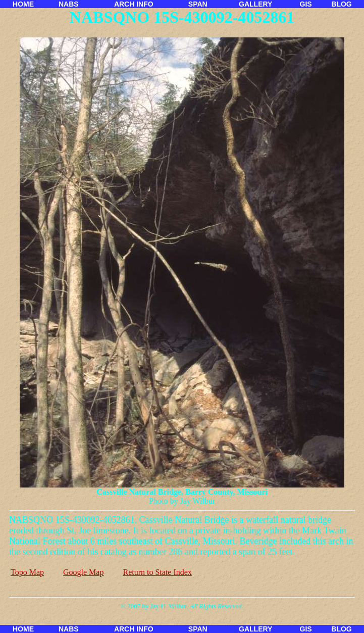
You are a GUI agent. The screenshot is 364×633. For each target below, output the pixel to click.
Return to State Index (157, 572)
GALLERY (255, 4)
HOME (23, 4)
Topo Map (27, 572)
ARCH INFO (134, 4)
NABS (69, 4)
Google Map (83, 572)
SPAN (198, 4)
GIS (306, 4)
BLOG (341, 4)
